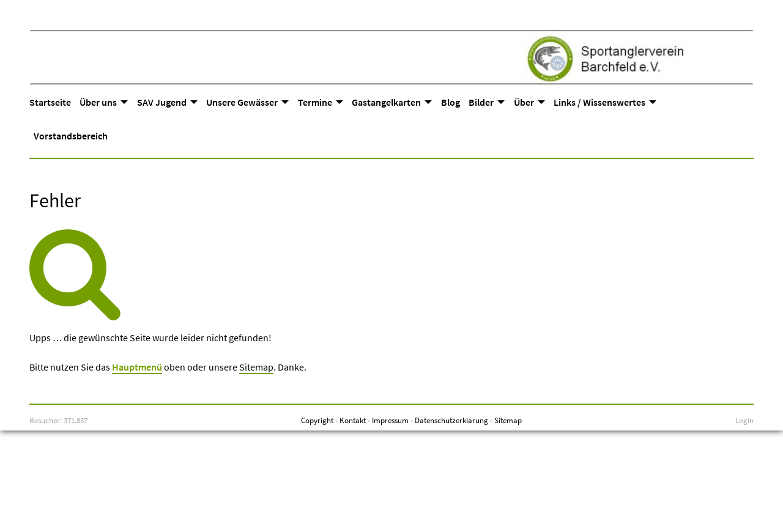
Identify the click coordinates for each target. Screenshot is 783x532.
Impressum (390, 420)
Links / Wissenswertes (599, 102)
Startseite (50, 102)
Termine (315, 102)
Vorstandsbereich (71, 136)
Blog (451, 102)
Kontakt (353, 420)
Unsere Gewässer (242, 102)
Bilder (481, 102)
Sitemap (256, 367)
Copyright (317, 420)
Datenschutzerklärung (451, 420)
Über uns (98, 102)
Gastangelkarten (386, 102)
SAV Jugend (162, 102)
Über (524, 102)
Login (744, 420)
